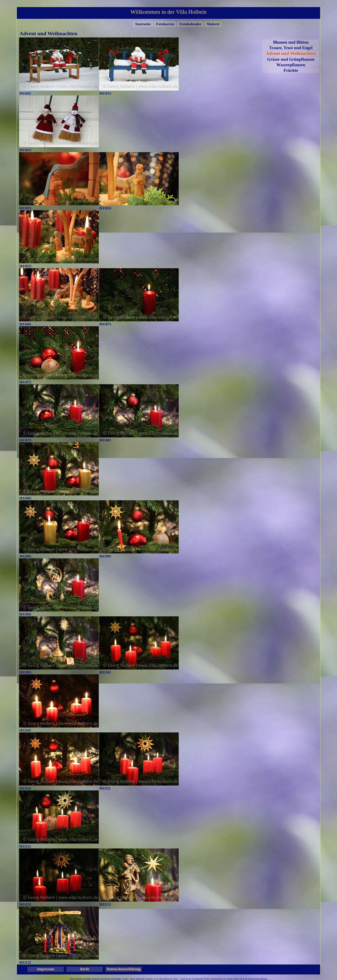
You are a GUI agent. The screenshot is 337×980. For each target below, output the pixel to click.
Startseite (143, 24)
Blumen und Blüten (291, 42)
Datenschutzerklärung (124, 969)
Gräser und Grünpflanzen (291, 59)
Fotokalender (191, 24)
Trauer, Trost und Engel (291, 48)
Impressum (46, 969)
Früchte (291, 70)
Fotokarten (165, 24)
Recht (85, 969)
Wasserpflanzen (291, 65)
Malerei (213, 24)
